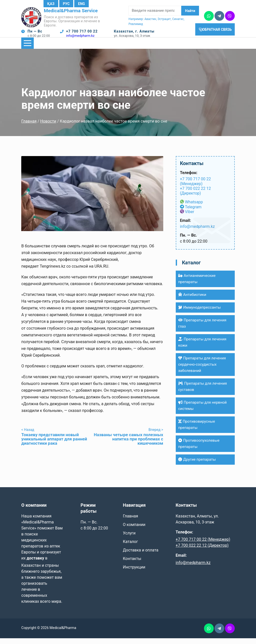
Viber (190, 217)
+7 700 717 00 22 (82, 34)
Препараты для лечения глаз (202, 329)
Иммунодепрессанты (199, 313)
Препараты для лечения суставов (203, 392)
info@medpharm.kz (80, 39)
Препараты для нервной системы (202, 411)
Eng (81, 4)
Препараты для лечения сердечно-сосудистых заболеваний (202, 370)
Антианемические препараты (197, 284)
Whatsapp (194, 208)
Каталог (130, 547)
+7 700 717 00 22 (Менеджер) (195, 187)
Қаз (51, 4)
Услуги (129, 539)
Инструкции (134, 573)
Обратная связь (216, 36)
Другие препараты (197, 465)
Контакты (132, 564)
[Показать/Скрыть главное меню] (27, 49)
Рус (66, 4)
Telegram (193, 213)
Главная (29, 127)
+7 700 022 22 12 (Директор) (195, 197)
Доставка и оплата (140, 556)
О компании (134, 530)
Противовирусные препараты (197, 430)
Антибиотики (192, 300)
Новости (48, 127)
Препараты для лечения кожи (202, 348)
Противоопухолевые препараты (199, 449)
